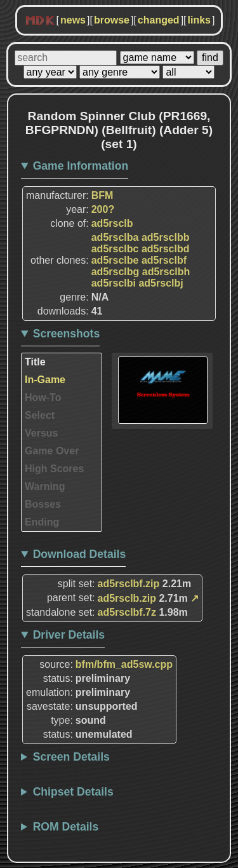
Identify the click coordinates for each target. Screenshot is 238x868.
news (73, 20)
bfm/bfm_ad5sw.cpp (124, 664)
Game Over (52, 451)
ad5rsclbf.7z (127, 612)
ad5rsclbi (114, 283)
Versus (41, 433)
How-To (43, 397)
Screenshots (67, 334)
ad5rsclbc (115, 249)
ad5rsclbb (166, 237)
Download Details (80, 554)
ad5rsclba (115, 237)
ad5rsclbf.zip (129, 584)
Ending (42, 522)
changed (159, 20)
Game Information (81, 166)
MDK (40, 21)
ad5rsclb (112, 223)
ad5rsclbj (161, 283)
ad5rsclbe (115, 260)
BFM (102, 195)
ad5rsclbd (166, 249)
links (199, 20)
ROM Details (66, 827)
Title (35, 362)
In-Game (45, 380)
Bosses (43, 504)
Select (40, 415)
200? (103, 209)
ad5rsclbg (116, 272)
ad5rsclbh (166, 272)
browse (112, 20)
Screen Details (71, 757)
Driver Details (69, 635)
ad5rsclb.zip (127, 598)
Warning (45, 486)
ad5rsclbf (164, 260)
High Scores (54, 469)
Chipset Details (73, 792)
